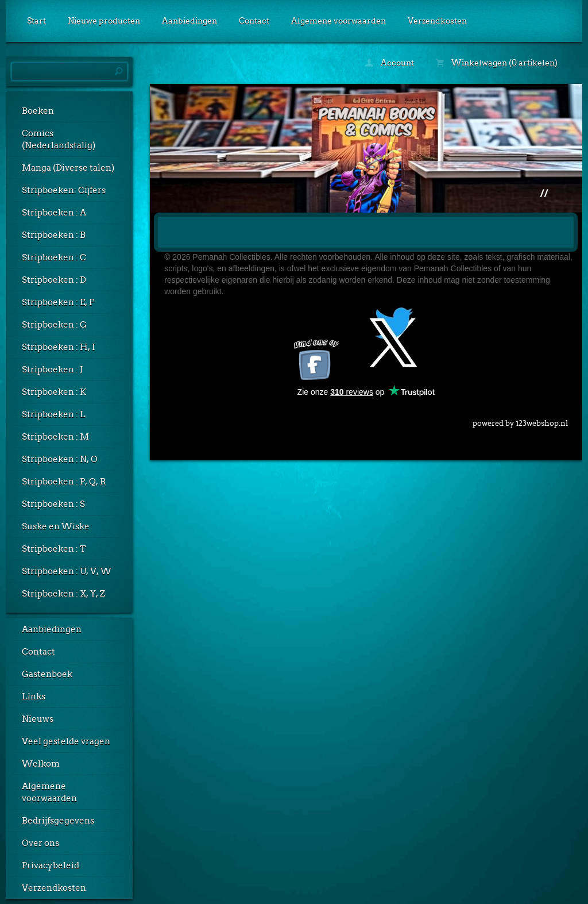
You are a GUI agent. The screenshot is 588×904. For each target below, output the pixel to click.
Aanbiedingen (189, 21)
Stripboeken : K (54, 392)
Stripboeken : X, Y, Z (63, 594)
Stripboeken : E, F (58, 302)
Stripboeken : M (55, 437)
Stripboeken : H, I (59, 347)
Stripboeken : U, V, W (67, 571)
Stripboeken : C (54, 257)
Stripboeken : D (54, 280)
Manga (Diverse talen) (68, 168)
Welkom (41, 764)
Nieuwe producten (104, 21)
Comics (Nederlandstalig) (59, 139)
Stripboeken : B (54, 235)
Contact (254, 21)
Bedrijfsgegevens (58, 821)
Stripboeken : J (52, 370)
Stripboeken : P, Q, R (64, 482)
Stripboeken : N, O (60, 459)
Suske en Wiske (56, 526)
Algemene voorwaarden (339, 21)
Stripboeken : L (54, 414)
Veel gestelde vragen (66, 741)
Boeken (38, 111)
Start (36, 21)
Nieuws (38, 719)
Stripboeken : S (53, 504)
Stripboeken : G (54, 325)
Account (390, 63)
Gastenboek (47, 674)
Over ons (40, 843)
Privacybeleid (51, 865)
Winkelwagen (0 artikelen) (497, 63)
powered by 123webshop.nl (520, 421)
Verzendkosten (437, 21)
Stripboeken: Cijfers (64, 190)
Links (34, 697)
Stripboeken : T (54, 549)
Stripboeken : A (54, 213)
